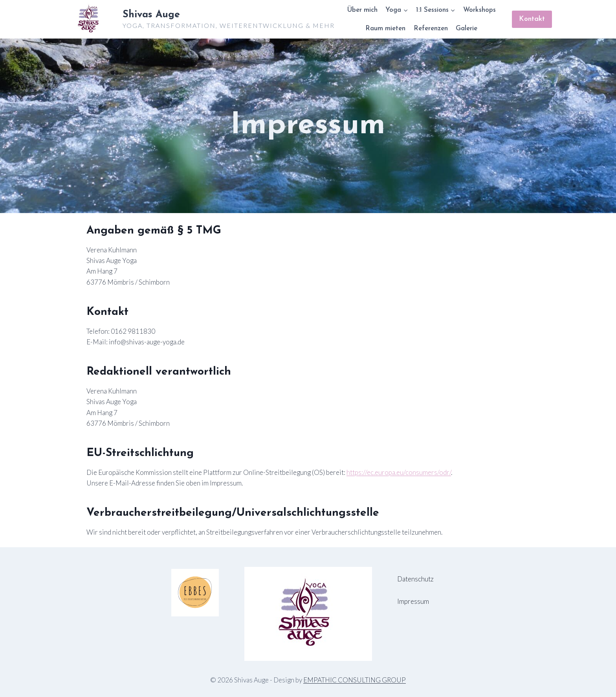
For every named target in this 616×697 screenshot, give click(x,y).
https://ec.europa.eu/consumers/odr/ (399, 472)
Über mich (362, 10)
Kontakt (532, 19)
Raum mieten (385, 29)
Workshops (479, 10)
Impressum (413, 601)
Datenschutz (415, 579)
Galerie (467, 29)
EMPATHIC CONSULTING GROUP (355, 680)
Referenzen (431, 29)
